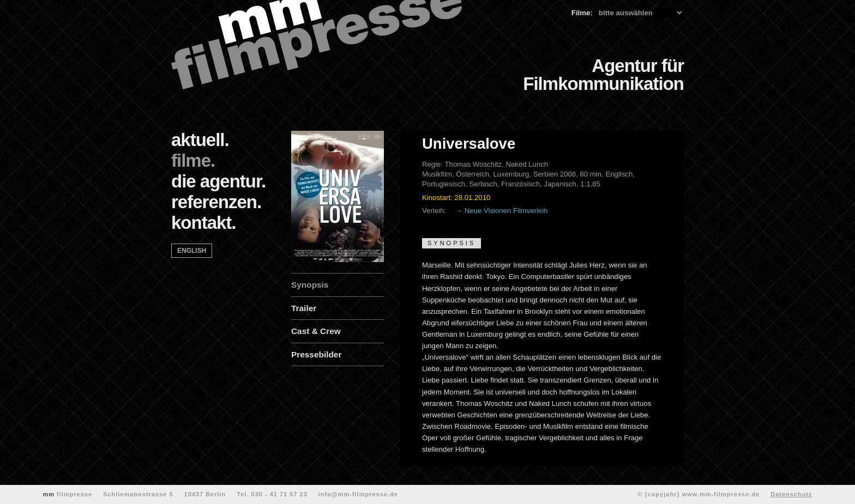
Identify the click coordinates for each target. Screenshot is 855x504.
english (192, 251)
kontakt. (204, 223)
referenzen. (216, 202)
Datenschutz (791, 494)
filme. (193, 160)
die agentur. (218, 181)
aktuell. (200, 140)
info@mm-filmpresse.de (358, 494)
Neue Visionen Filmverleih (506, 211)
